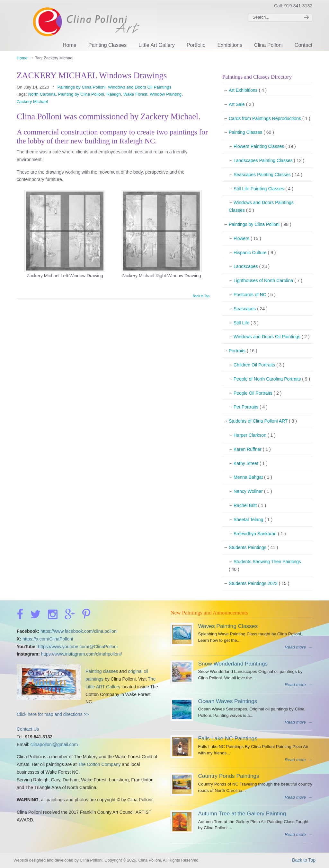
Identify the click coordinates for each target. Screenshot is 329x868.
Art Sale (241, 105)
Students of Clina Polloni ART (263, 421)
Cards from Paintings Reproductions (270, 119)
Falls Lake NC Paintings (227, 738)
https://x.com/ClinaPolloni (48, 639)
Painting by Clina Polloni (81, 94)
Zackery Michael (32, 102)
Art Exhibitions (248, 90)
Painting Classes (251, 133)
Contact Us (28, 729)
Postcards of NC (255, 295)
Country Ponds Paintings (228, 776)
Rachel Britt (250, 506)
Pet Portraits (251, 407)
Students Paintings (253, 548)
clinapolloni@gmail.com (54, 744)
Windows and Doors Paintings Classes (261, 207)
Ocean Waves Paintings (227, 701)
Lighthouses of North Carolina (268, 281)
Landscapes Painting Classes (269, 161)
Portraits (243, 351)
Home (22, 58)
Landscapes (252, 267)
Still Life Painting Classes (263, 189)
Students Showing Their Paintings (265, 566)
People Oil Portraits (258, 393)
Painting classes (102, 671)
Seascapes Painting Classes (268, 175)
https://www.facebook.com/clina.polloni (79, 631)
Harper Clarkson (255, 435)
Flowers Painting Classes (265, 147)
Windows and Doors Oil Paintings (140, 87)
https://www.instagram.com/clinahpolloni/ (81, 654)
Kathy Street (251, 464)
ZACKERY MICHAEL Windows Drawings (92, 75)
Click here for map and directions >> (53, 714)
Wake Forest (135, 94)
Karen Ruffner (252, 450)
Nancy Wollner (253, 492)
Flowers (247, 239)
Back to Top (201, 296)
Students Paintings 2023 (259, 584)
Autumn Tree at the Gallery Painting (242, 813)
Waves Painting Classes (228, 626)
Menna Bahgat (253, 477)
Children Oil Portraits (259, 365)
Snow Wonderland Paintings (233, 664)
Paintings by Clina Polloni (81, 87)
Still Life (246, 323)
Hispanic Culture (255, 253)
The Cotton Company (99, 764)
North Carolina (42, 94)
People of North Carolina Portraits (272, 379)
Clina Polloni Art (87, 25)
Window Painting (166, 94)
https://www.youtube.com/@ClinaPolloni (78, 647)
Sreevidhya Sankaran (260, 534)
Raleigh (114, 94)
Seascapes (251, 309)
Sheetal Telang (253, 520)
